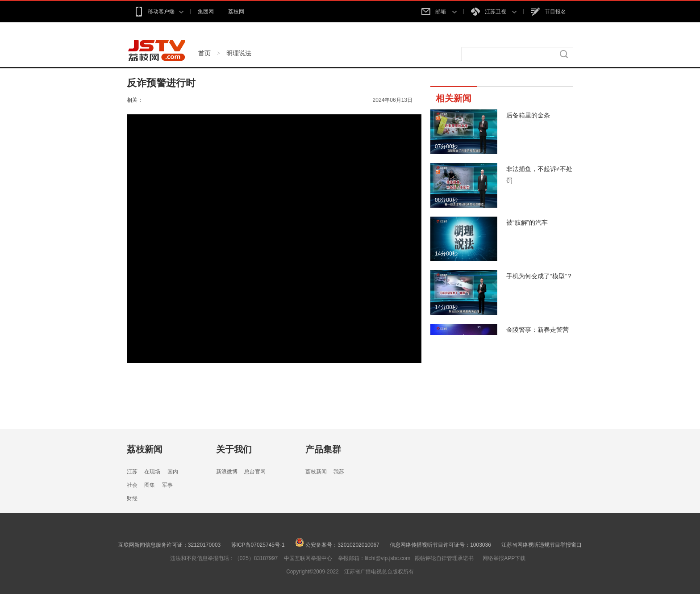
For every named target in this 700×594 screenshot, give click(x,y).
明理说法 (239, 53)
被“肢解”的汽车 (527, 222)
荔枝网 (236, 12)
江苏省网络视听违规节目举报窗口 (542, 545)
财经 (132, 498)
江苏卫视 (494, 12)
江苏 (132, 472)
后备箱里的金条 (528, 115)
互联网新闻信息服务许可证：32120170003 (169, 545)
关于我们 (234, 449)
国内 (173, 472)
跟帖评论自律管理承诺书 (444, 558)
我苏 (339, 472)
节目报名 (548, 12)
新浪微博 (227, 472)
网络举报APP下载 (504, 558)
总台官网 (255, 472)
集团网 (206, 12)
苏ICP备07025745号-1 (258, 545)
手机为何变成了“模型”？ (540, 276)
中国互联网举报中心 (308, 558)
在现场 (152, 472)
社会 (132, 485)
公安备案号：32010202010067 (337, 545)
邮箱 (439, 12)
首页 (204, 53)
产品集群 (323, 449)
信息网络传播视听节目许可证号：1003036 (440, 545)
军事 (167, 485)
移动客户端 (159, 12)
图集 (150, 485)
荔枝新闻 (145, 449)
